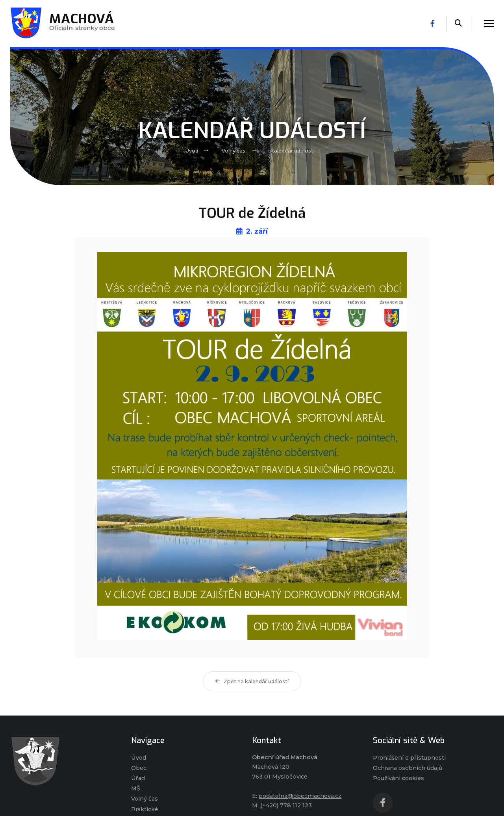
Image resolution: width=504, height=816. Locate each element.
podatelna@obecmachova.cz (301, 796)
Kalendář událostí (293, 151)
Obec (139, 768)
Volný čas (233, 151)
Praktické (145, 810)
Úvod (191, 151)
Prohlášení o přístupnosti (410, 758)
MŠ (136, 789)
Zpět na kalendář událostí (252, 681)
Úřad (138, 779)
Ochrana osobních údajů (408, 768)
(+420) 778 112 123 (286, 805)
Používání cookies (399, 779)
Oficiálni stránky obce (82, 23)
